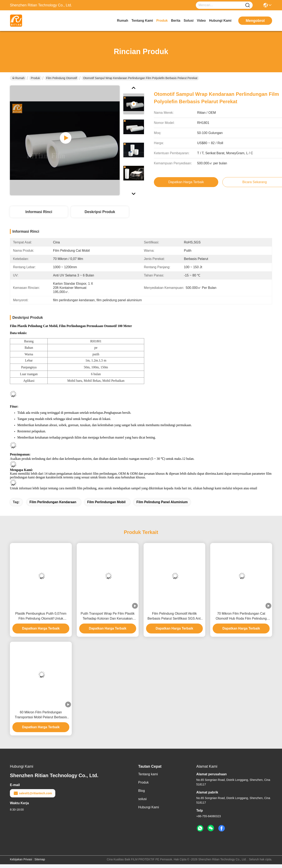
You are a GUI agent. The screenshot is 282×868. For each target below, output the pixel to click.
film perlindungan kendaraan (53, 502)
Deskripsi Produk (100, 212)
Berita (176, 21)
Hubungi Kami (220, 21)
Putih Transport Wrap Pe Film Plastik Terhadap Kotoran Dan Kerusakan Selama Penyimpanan (108, 616)
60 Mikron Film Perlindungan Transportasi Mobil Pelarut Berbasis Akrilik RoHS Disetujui (41, 715)
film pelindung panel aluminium (162, 502)
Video (201, 21)
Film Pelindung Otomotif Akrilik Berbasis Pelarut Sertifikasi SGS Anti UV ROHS (174, 616)
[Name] (248, 5)
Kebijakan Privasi (21, 859)
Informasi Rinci (39, 212)
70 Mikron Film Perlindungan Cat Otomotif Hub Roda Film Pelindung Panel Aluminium (241, 616)
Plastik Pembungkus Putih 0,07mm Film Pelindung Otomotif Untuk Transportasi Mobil (41, 616)
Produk (162, 21)
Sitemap (40, 859)
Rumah (123, 21)
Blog (142, 791)
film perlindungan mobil (106, 502)
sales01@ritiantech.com (33, 793)
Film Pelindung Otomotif (62, 78)
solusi (189, 21)
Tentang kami (142, 21)
